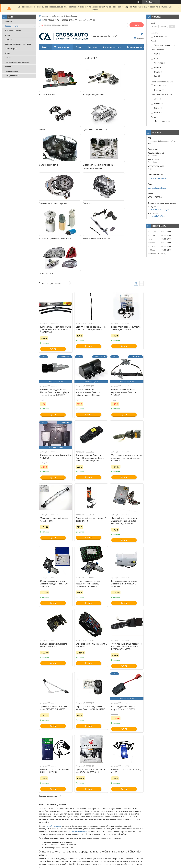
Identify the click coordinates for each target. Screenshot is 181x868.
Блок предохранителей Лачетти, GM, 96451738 (91, 575)
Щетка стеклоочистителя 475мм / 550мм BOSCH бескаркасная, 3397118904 (56, 259)
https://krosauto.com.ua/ (158, 178)
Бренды (8, 39)
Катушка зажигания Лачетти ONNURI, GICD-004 (54, 575)
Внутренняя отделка (84, 130)
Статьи (8, 53)
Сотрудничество (12, 76)
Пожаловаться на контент (81, 865)
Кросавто (43, 822)
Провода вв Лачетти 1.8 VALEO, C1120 (126, 701)
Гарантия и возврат (136, 47)
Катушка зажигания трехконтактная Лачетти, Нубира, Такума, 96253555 (88, 322)
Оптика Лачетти (82, 203)
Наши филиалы (11, 71)
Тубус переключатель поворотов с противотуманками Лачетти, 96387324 (126, 388)
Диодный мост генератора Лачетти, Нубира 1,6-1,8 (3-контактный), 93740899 (124, 451)
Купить (53, 279)
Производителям (56, 852)
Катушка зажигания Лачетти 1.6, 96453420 (56, 386)
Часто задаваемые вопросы (17, 62)
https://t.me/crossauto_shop (160, 209)
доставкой (60, 833)
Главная (45, 47)
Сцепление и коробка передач (53, 168)
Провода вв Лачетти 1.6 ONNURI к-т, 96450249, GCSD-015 (91, 701)
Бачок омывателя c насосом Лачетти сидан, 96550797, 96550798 (124, 513)
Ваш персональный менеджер (18, 44)
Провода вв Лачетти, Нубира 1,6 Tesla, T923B (91, 449)
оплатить (70, 830)
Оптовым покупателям (14, 852)
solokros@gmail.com (157, 188)
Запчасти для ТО (47, 94)
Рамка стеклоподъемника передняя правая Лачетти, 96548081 (124, 322)
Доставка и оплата (13, 30)
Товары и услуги (12, 26)
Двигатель (79, 168)
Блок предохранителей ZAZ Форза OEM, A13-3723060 (124, 638)
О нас (7, 35)
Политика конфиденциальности (106, 865)
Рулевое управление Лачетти (52, 203)
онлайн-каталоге (54, 756)
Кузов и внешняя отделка (51, 130)
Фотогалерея (11, 48)
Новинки (9, 66)
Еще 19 (157, 76)
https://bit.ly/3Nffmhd (157, 216)
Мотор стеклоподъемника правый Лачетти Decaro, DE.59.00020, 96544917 (88, 513)
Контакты (93, 47)
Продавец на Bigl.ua (91, 863)
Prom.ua (103, 860)
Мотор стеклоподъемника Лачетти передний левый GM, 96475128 (54, 513)
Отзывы (8, 57)
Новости (8, 21)
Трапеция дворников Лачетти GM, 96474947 (54, 449)
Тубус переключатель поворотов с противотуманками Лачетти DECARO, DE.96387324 (126, 576)
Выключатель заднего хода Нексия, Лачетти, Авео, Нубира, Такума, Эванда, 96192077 (55, 322)
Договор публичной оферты (148, 852)
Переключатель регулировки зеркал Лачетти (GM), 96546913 (91, 638)
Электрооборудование (85, 94)
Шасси (113, 94)
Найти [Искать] (137, 25)
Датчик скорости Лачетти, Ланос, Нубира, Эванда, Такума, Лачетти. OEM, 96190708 (90, 388)
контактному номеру (78, 761)
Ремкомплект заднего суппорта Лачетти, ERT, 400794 (126, 258)
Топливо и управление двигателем (126, 168)
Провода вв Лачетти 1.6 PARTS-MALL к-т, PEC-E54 (55, 701)
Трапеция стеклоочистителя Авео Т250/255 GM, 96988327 (54, 638)
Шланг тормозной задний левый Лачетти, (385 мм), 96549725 (91, 258)
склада (89, 835)
